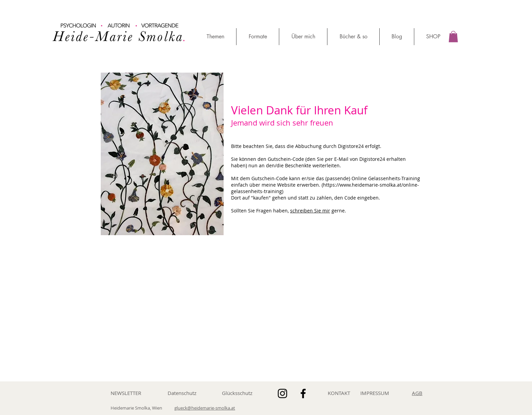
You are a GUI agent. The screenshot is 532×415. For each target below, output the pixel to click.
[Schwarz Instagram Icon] (282, 393)
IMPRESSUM (375, 393)
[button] (453, 36)
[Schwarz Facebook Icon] (303, 393)
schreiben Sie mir (310, 211)
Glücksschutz (237, 393)
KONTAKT (339, 393)
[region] (120, 28)
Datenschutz (182, 393)
